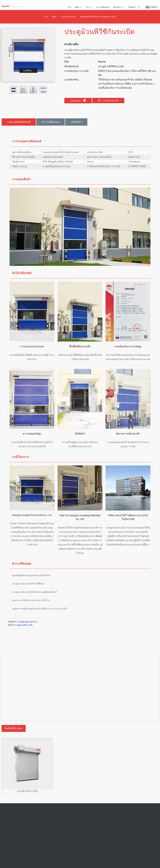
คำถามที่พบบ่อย (103, 7)
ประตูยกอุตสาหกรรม (27, 622)
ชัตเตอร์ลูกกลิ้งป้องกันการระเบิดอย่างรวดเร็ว (98, 17)
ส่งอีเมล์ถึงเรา (76, 101)
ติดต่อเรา (132, 7)
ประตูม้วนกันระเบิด (23, 625)
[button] (52, 90)
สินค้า (79, 7)
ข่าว (90, 7)
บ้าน (69, 7)
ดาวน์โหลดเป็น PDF (110, 101)
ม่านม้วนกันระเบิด (68, 17)
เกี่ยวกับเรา (119, 7)
